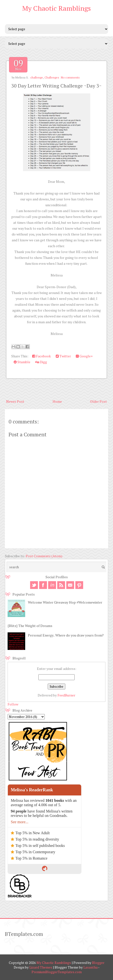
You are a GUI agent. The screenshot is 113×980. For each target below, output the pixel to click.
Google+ (84, 356)
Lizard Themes (41, 967)
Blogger (98, 963)
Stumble (22, 362)
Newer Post (15, 401)
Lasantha (90, 967)
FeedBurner (66, 695)
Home (57, 401)
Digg (41, 362)
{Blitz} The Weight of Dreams (30, 626)
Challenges (52, 77)
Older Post (98, 401)
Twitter (63, 356)
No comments (70, 77)
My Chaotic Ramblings (56, 8)
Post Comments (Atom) (44, 556)
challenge (37, 77)
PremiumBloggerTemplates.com (57, 972)
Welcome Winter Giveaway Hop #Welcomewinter (65, 602)
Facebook (42, 356)
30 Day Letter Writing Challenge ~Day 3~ (56, 86)
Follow (13, 704)
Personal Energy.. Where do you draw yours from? (66, 635)
